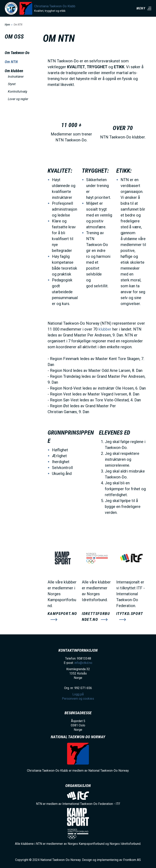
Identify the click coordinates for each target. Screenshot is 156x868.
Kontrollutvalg (18, 92)
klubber (105, 329)
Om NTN (11, 62)
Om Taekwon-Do (17, 53)
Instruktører (16, 77)
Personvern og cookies (78, 699)
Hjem (7, 25)
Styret (12, 84)
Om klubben (14, 71)
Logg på (78, 694)
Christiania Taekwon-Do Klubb (55, 6)
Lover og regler (18, 99)
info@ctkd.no (83, 663)
